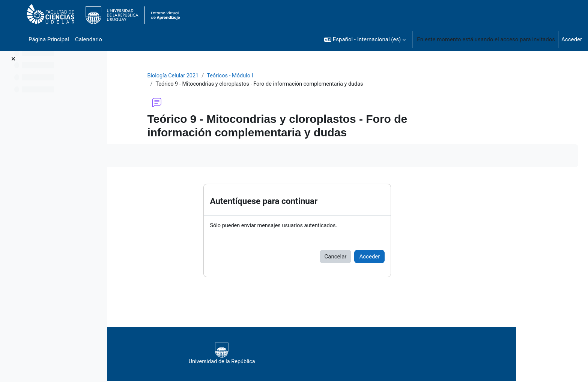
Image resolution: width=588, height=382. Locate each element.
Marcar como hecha (153, 156)
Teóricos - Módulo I (277, 76)
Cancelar (380, 257)
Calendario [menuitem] (89, 39)
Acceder (572, 39)
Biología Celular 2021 (218, 76)
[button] (365, 39)
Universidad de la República (327, 354)
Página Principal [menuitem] (49, 39)
